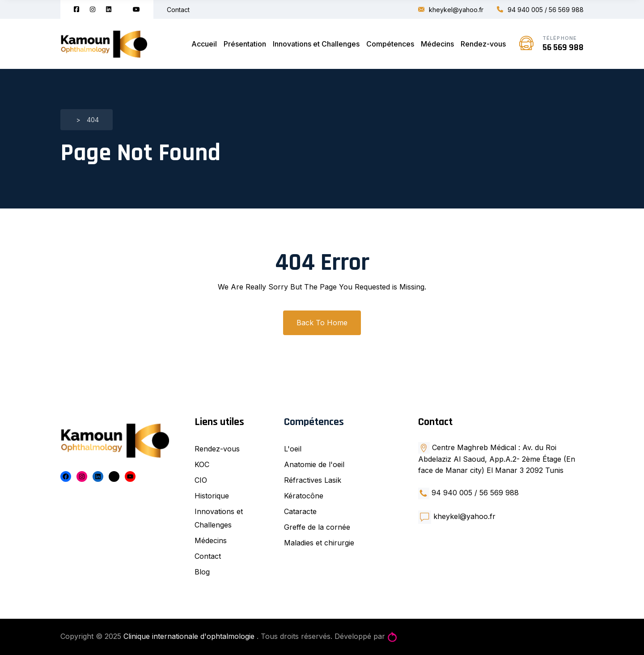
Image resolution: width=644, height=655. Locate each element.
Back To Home (322, 323)
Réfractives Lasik (313, 480)
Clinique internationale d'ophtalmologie (190, 636)
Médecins (437, 44)
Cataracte (300, 511)
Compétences (390, 44)
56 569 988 (563, 47)
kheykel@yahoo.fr (451, 10)
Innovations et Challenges (316, 44)
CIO (201, 480)
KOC (202, 464)
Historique (212, 496)
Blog (202, 572)
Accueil (204, 44)
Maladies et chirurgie (319, 543)
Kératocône (304, 496)
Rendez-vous (483, 44)
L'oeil (293, 449)
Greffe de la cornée (317, 527)
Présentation (245, 44)
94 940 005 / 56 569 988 (540, 10)
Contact (178, 10)
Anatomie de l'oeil (314, 464)
